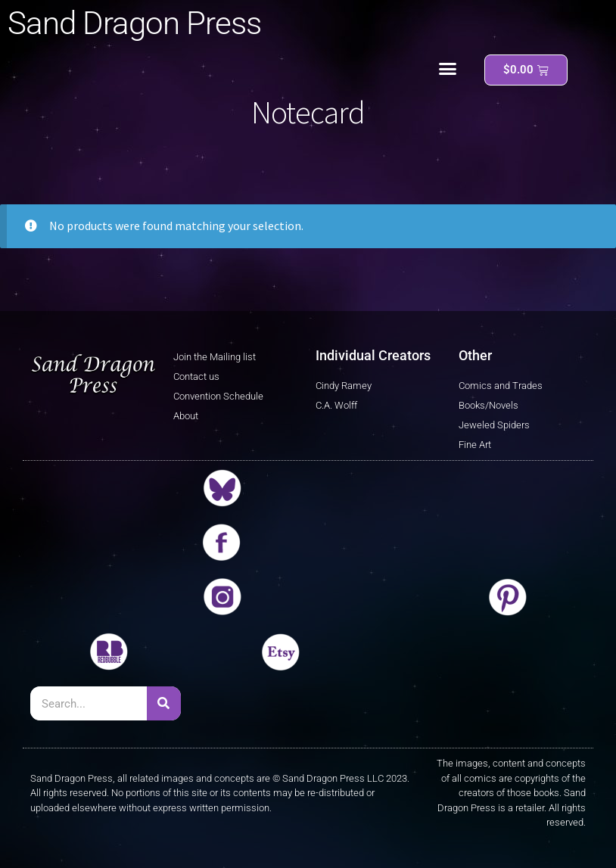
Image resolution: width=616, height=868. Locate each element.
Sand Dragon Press (134, 23)
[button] (448, 69)
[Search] (164, 703)
